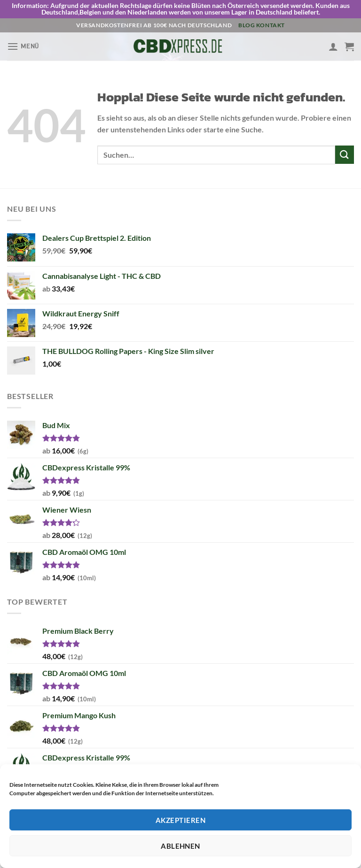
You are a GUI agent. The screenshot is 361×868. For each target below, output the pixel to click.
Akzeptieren (180, 820)
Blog (247, 25)
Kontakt (271, 25)
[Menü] (23, 46)
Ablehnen (180, 846)
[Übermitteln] (345, 155)
